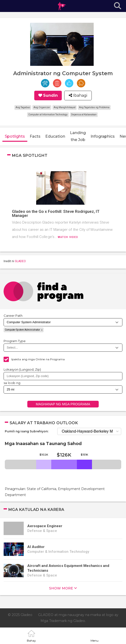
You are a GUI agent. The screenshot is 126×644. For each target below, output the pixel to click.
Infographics (103, 136)
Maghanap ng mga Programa (63, 404)
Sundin (50, 96)
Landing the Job (78, 136)
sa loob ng (12, 383)
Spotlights (15, 136)
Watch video (68, 237)
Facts (35, 136)
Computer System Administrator (22, 330)
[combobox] (63, 376)
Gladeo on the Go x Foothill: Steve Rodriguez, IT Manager (56, 213)
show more (61, 588)
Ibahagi (80, 96)
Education (55, 136)
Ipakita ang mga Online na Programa (38, 359)
